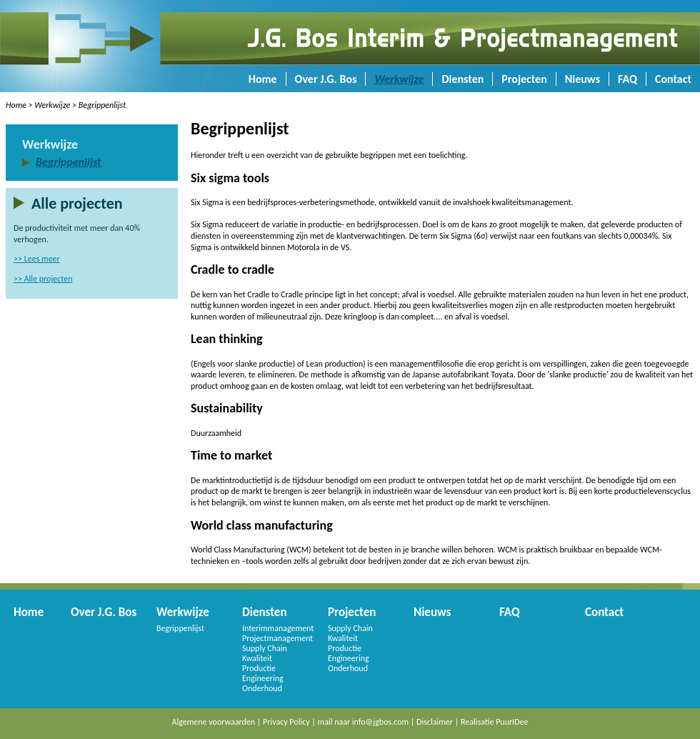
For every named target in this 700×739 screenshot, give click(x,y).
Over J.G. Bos (326, 79)
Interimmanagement (278, 628)
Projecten (524, 79)
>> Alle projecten (43, 279)
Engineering (263, 678)
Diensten (462, 79)
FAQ (627, 79)
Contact (673, 79)
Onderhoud (262, 688)
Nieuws (582, 79)
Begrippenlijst (102, 105)
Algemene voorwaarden (214, 722)
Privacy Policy (286, 722)
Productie (259, 668)
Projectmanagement (277, 638)
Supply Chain (265, 648)
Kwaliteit (257, 658)
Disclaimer (435, 722)
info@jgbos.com (380, 722)
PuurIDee (512, 722)
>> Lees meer (37, 259)
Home (263, 79)
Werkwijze (399, 79)
